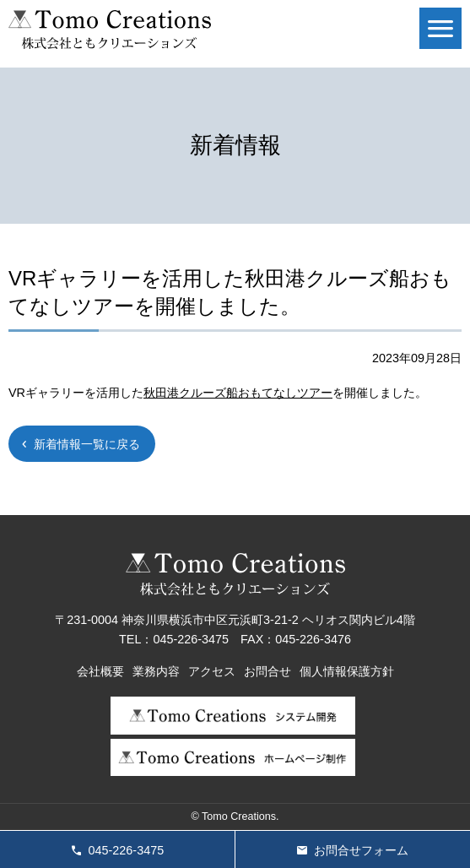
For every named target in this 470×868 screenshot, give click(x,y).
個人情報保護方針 (347, 671)
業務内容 (156, 671)
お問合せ (267, 671)
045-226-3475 (127, 850)
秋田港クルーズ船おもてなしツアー (238, 393)
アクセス (212, 671)
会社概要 (100, 671)
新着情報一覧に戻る (87, 444)
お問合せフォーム (361, 850)
